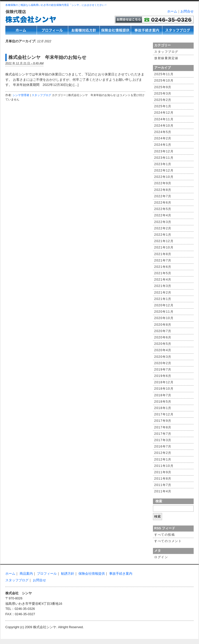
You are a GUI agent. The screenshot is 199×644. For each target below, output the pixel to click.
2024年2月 (163, 138)
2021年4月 (163, 280)
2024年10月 (164, 126)
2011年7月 (163, 485)
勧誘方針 (68, 574)
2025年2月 (163, 100)
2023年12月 (164, 151)
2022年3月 (163, 222)
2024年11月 (164, 119)
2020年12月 (164, 305)
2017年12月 (164, 414)
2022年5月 (163, 209)
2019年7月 (163, 370)
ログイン (161, 557)
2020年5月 (163, 344)
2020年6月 (163, 337)
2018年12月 (164, 382)
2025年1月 (163, 106)
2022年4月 (163, 215)
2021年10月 (164, 247)
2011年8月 (163, 479)
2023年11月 (164, 158)
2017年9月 (163, 421)
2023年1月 (163, 164)
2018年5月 (163, 402)
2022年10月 (164, 177)
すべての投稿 (165, 535)
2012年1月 (163, 459)
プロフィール (47, 574)
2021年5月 (163, 273)
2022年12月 (164, 170)
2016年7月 (163, 446)
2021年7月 (163, 260)
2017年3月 (163, 440)
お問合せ (187, 11)
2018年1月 (163, 408)
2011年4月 (163, 491)
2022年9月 (163, 183)
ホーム (172, 11)
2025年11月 (164, 74)
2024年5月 (163, 132)
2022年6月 (163, 203)
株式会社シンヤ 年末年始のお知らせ (47, 57)
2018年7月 (163, 395)
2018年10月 (164, 389)
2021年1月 (163, 299)
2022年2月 (163, 228)
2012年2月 (163, 453)
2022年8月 (163, 190)
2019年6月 (163, 376)
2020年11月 (164, 312)
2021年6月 (163, 267)
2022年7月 (163, 196)
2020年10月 (164, 318)
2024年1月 (163, 145)
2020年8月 (163, 325)
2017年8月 (163, 427)
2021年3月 (163, 286)
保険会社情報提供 (92, 574)
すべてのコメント (168, 541)
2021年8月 (163, 254)
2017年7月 (163, 434)
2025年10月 (164, 81)
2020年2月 (163, 363)
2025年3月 (163, 94)
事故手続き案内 (121, 574)
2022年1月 (163, 235)
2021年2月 (163, 293)
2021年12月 (164, 241)
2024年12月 (164, 113)
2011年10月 (164, 466)
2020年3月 (163, 357)
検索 (159, 501)
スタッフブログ (41, 95)
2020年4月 (163, 350)
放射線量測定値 (166, 58)
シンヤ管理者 (21, 95)
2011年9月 (163, 472)
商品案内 (26, 574)
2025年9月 (163, 87)
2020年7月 (163, 331)
